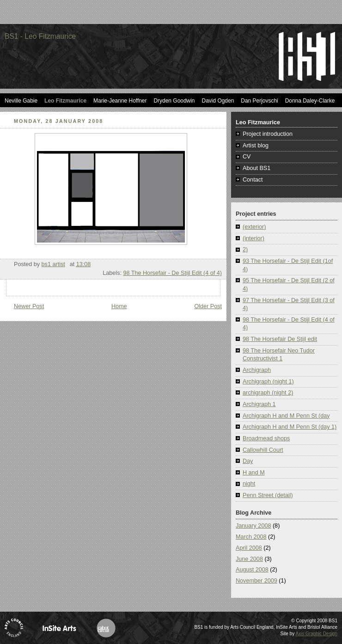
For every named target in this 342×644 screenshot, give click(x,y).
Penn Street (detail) (268, 495)
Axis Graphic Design (316, 634)
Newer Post (29, 306)
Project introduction (268, 134)
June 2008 (249, 559)
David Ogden (218, 101)
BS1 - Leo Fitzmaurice (40, 36)
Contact (253, 180)
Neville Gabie (21, 101)
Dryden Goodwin (174, 101)
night (249, 484)
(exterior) (254, 227)
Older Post (208, 306)
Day (248, 461)
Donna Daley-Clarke (310, 101)
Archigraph (257, 370)
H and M (254, 473)
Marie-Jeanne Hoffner (120, 101)
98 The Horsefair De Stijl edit (280, 339)
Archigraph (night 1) (268, 382)
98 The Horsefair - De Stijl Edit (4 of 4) (172, 273)
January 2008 (253, 526)
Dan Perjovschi (259, 101)
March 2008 (251, 537)
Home (119, 306)
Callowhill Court (263, 450)
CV (247, 157)
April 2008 (249, 548)
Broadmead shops (266, 438)
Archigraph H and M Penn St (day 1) (290, 427)
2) (245, 249)
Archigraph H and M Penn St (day (286, 416)
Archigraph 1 (259, 404)
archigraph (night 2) (268, 393)
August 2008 (252, 570)
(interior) (253, 238)
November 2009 (256, 581)
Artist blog (256, 146)
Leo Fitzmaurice (65, 101)
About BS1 (256, 168)
